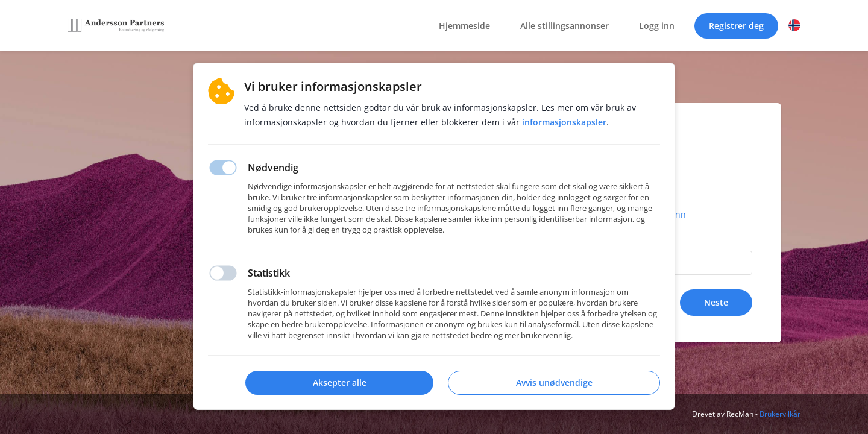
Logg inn (657, 26)
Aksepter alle (340, 382)
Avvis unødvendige (554, 382)
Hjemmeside (464, 26)
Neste (716, 302)
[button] (794, 25)
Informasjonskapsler (564, 122)
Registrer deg (736, 26)
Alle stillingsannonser (565, 26)
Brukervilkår (780, 414)
